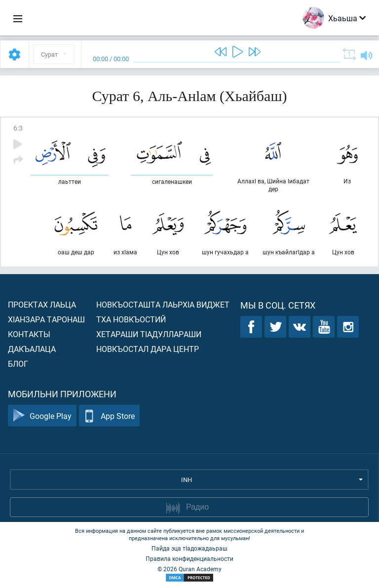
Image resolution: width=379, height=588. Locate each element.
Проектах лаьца (42, 304)
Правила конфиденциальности (189, 558)
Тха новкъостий (131, 319)
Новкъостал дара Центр (148, 349)
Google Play (42, 416)
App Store (109, 416)
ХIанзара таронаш (46, 319)
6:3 (18, 128)
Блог (18, 363)
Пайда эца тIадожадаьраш (189, 548)
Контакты (29, 334)
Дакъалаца (32, 349)
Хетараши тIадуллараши (149, 334)
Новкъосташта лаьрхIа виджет (163, 304)
